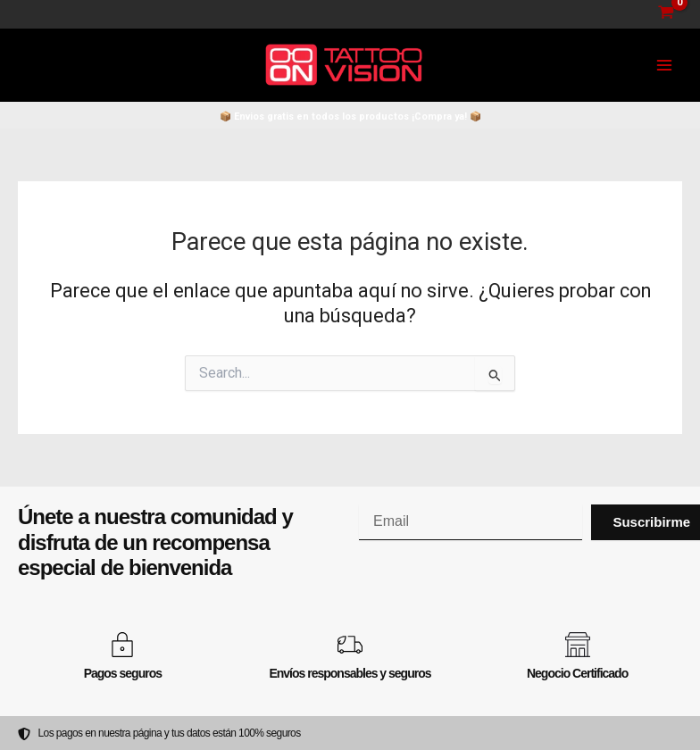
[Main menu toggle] (664, 65)
